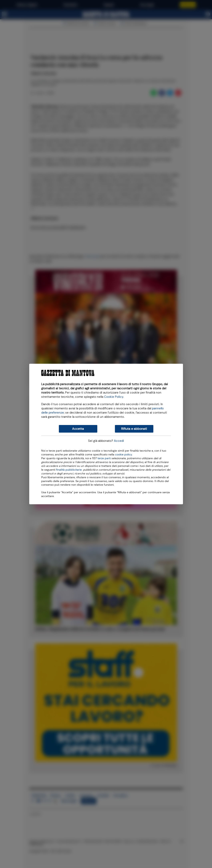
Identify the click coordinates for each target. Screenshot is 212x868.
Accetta (78, 429)
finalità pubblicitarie (69, 469)
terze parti (104, 458)
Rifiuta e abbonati (134, 429)
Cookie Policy (114, 397)
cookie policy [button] (124, 455)
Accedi (119, 441)
